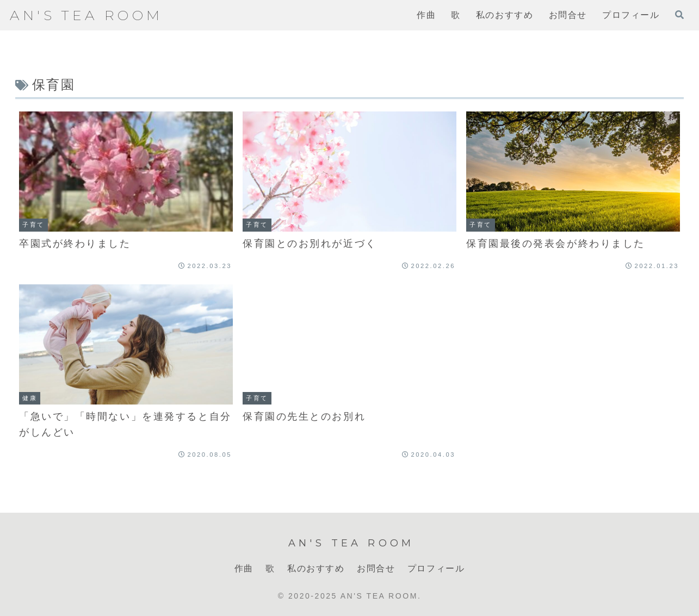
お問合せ (376, 568)
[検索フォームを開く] (679, 15)
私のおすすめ (316, 568)
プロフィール (436, 568)
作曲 (244, 568)
